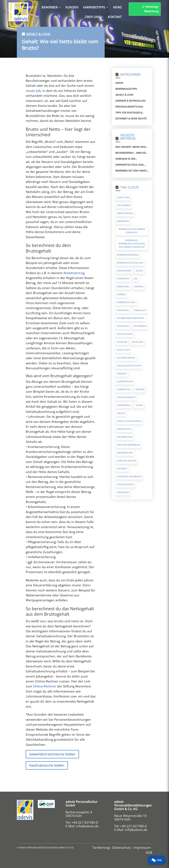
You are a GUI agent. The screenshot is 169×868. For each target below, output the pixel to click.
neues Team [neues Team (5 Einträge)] (123, 350)
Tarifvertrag (101, 848)
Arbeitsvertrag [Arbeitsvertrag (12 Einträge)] (125, 213)
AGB (149, 852)
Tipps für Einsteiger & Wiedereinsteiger (129, 113)
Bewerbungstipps (126, 89)
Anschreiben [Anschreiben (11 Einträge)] (124, 205)
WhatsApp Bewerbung (130, 9)
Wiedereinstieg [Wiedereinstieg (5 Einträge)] (125, 453)
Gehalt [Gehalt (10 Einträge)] (140, 271)
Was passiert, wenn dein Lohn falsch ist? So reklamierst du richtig (131, 147)
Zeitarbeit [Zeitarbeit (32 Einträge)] (122, 469)
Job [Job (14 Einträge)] (135, 279)
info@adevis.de (87, 826)
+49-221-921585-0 (85, 822)
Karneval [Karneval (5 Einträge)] (139, 287)
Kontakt (115, 17)
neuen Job (33, 91)
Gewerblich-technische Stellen (52, 754)
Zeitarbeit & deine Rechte (131, 118)
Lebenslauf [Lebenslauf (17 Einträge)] (140, 310)
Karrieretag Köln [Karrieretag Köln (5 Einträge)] (126, 302)
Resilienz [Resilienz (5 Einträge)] (140, 389)
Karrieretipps (94, 7)
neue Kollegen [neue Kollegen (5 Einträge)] (125, 334)
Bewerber (50, 7)
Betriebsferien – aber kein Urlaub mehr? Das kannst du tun (132, 153)
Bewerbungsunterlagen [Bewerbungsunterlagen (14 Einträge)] (130, 263)
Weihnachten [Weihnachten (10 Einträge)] (124, 429)
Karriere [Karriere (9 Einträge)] (121, 294)
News (117, 7)
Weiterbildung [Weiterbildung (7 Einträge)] (125, 437)
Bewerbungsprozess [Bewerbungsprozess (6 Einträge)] (128, 255)
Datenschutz (122, 848)
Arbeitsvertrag (74, 273)
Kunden (72, 7)
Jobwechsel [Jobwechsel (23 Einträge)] (123, 287)
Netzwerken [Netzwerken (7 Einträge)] (140, 326)
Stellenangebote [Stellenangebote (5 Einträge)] (126, 397)
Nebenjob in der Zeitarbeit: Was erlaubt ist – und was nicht (132, 159)
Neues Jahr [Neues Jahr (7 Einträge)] (137, 342)
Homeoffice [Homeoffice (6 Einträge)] (123, 279)
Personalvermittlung (129, 107)
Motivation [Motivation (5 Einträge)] (123, 326)
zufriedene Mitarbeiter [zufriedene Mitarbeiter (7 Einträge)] (129, 477)
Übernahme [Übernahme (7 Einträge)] (123, 492)
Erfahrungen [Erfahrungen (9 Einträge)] (124, 271)
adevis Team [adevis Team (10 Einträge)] (123, 197)
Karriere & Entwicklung (130, 101)
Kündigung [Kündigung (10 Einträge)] (123, 310)
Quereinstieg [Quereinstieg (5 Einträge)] (124, 389)
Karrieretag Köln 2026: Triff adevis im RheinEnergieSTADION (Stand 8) (130, 165)
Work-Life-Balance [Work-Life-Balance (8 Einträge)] (127, 461)
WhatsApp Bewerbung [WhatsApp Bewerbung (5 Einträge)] (129, 445)
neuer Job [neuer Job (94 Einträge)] (122, 342)
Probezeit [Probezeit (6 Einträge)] (122, 374)
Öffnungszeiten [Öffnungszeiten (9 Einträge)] (125, 484)
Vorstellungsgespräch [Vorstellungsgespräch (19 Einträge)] (129, 421)
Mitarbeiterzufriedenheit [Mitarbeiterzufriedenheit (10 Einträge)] (130, 318)
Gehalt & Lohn (38, 34)
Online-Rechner (45, 686)
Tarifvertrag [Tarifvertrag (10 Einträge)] (124, 405)
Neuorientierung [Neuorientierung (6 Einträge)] (126, 358)
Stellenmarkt (22, 7)
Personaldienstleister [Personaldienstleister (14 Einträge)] (129, 366)
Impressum (142, 848)
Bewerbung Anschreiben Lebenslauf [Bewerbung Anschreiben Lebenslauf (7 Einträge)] (132, 231)
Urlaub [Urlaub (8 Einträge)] (121, 413)
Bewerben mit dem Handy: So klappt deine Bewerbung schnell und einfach (131, 171)
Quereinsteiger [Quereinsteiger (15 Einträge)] (125, 382)
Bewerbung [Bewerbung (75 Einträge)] (123, 221)
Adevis (119, 83)
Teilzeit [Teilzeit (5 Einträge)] (139, 405)
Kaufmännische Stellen (47, 765)
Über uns (92, 17)
